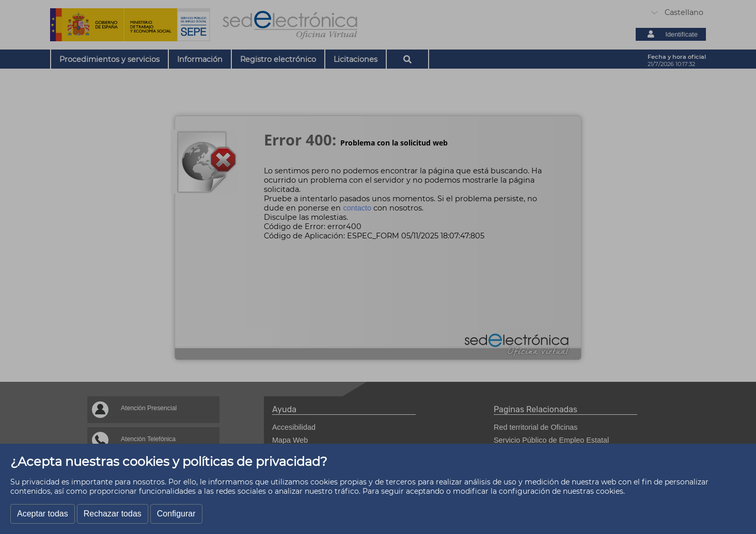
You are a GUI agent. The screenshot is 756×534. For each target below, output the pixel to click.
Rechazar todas (113, 514)
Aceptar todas (43, 514)
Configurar (176, 514)
